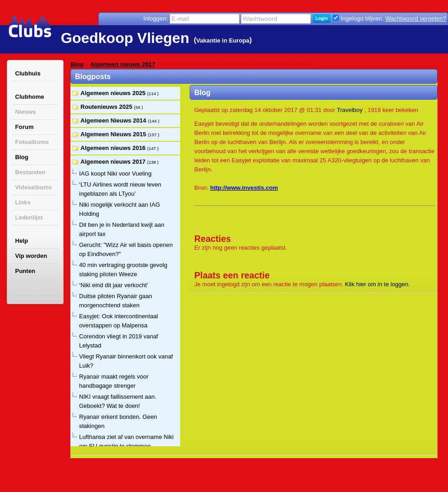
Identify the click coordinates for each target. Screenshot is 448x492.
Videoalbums (34, 187)
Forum (24, 127)
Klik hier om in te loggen (377, 284)
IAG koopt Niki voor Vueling (115, 174)
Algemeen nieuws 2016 (114, 148)
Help (21, 241)
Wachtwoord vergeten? (416, 19)
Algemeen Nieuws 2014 (114, 120)
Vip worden (31, 256)
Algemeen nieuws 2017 (123, 64)
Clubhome (30, 97)
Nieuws (26, 112)
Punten (25, 271)
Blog (22, 157)
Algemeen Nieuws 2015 (114, 134)
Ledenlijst (29, 217)
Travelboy (350, 110)
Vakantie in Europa (223, 40)
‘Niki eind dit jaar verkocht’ (114, 285)
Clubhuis (28, 73)
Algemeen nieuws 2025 (114, 93)
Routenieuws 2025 (107, 107)
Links (23, 202)
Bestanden (30, 172)
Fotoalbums (32, 142)
